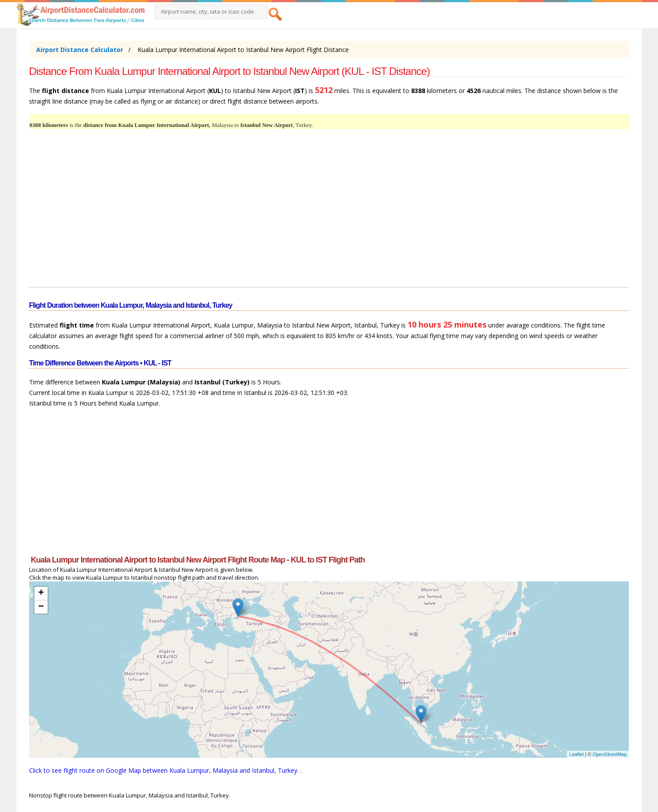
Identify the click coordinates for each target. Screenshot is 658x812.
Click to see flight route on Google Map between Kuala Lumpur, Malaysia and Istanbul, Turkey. (165, 770)
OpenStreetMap (610, 754)
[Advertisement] (294, 213)
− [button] (41, 607)
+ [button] (41, 593)
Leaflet (577, 754)
